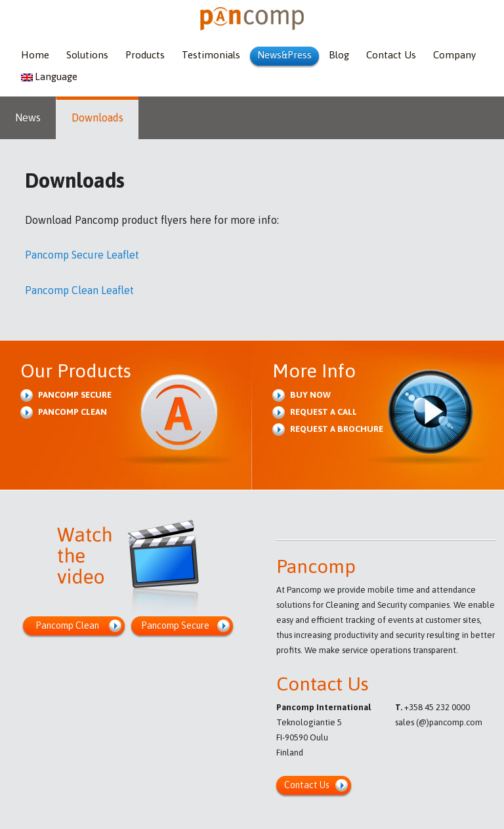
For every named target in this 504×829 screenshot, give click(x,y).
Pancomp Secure (75, 395)
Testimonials (211, 55)
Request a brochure (337, 429)
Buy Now (310, 395)
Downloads (97, 117)
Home (35, 55)
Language (49, 76)
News (28, 117)
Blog (339, 55)
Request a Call (324, 412)
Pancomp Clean (73, 412)
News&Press (284, 55)
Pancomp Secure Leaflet (82, 255)
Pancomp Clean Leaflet (79, 290)
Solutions (87, 55)
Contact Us (391, 55)
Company (454, 55)
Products (145, 55)
